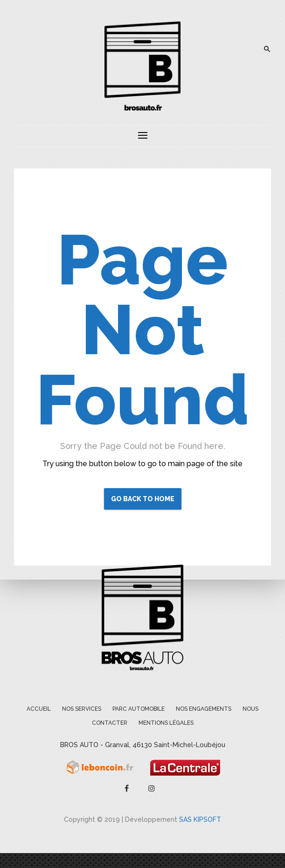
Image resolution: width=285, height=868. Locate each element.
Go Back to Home (143, 499)
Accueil (39, 709)
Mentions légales (166, 723)
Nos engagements (204, 709)
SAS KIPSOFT (200, 819)
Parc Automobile (139, 709)
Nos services (82, 709)
